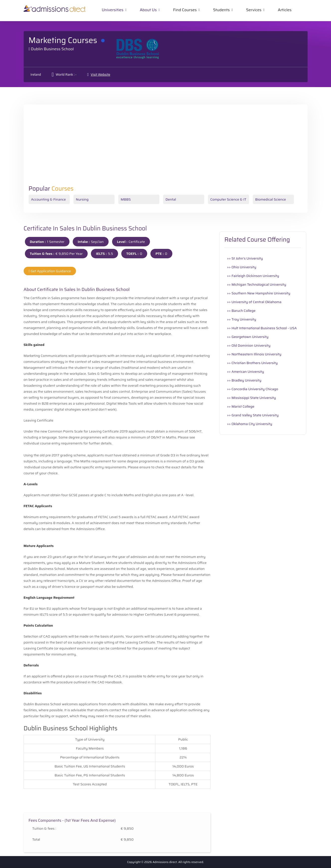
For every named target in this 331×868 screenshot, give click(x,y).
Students (221, 10)
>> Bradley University (244, 380)
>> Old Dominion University (249, 345)
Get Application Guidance (50, 271)
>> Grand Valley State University (253, 415)
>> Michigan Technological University (257, 284)
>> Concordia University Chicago (253, 389)
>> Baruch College (241, 311)
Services (254, 10)
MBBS (126, 199)
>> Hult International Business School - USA (262, 328)
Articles (285, 10)
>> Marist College (241, 406)
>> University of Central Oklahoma (254, 302)
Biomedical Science (271, 199)
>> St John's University (245, 258)
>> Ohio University (242, 267)
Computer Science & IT (229, 199)
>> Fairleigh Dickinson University (253, 276)
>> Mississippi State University (251, 398)
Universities (113, 10)
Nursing (82, 199)
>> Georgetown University (248, 337)
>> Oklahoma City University (250, 424)
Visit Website (100, 75)
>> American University (245, 372)
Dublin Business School (52, 49)
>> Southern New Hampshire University (259, 293)
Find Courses (185, 10)
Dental (171, 199)
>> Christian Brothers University (252, 363)
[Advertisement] (166, 148)
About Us (148, 10)
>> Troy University (241, 319)
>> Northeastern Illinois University (254, 354)
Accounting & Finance (49, 199)
